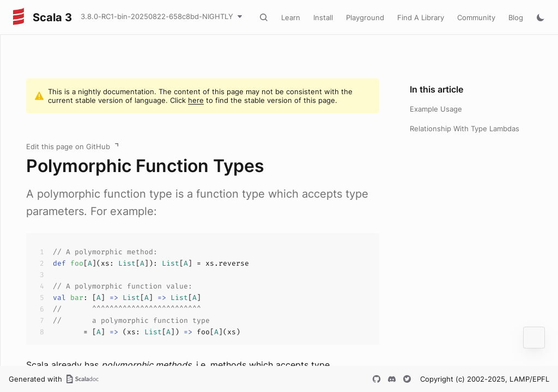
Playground (365, 17)
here (196, 100)
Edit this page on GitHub (68, 146)
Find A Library (421, 17)
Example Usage (436, 109)
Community (476, 17)
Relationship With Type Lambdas (465, 128)
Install (323, 17)
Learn (291, 17)
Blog (516, 17)
